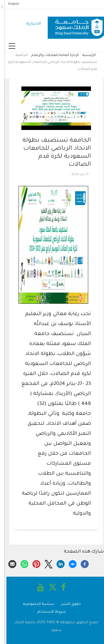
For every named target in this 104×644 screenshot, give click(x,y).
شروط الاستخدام (48, 612)
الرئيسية (85, 55)
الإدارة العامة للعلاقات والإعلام (51, 55)
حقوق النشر (67, 604)
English (10, 4)
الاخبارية (29, 24)
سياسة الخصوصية (34, 604)
